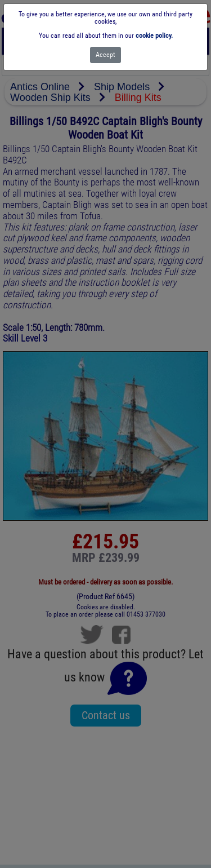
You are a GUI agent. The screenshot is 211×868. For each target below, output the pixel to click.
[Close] (105, 55)
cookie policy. (154, 36)
